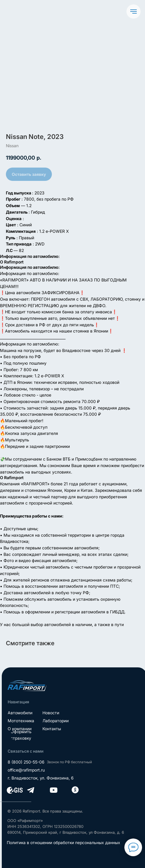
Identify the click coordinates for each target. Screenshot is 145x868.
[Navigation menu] (134, 12)
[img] (27, 686)
